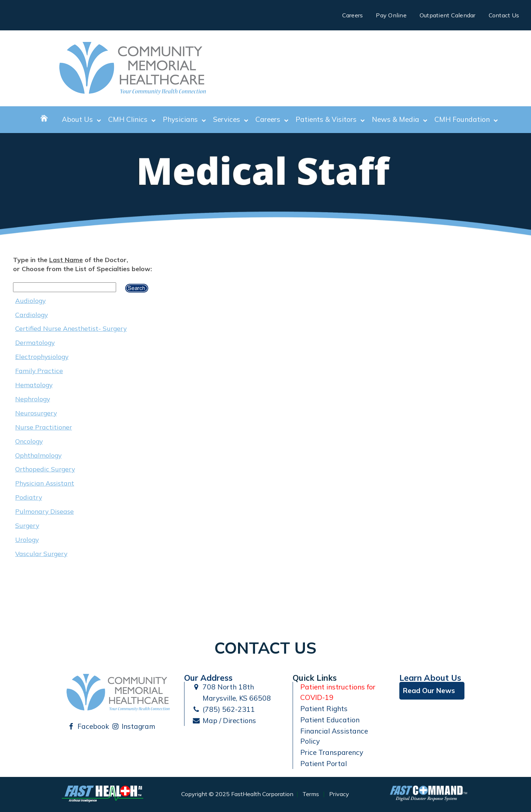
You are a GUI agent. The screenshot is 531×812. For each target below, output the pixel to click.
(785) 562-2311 (223, 709)
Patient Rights (324, 709)
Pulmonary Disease (44, 511)
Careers (353, 15)
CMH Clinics (132, 119)
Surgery (27, 525)
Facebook (88, 726)
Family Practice (39, 371)
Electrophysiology (42, 356)
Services (231, 119)
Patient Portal (324, 764)
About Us (81, 119)
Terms (311, 794)
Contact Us (504, 15)
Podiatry (29, 497)
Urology (27, 539)
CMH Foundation (466, 119)
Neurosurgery (36, 413)
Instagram (133, 726)
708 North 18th (223, 687)
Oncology (29, 441)
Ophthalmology (38, 455)
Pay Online (391, 15)
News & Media (400, 119)
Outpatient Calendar (448, 15)
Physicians (184, 119)
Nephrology (33, 399)
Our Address (208, 678)
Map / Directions (224, 721)
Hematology (34, 385)
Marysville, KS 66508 (231, 698)
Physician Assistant (45, 483)
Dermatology (35, 342)
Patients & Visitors (330, 119)
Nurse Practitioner (44, 427)
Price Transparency (332, 752)
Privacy (339, 794)
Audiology (30, 300)
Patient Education (330, 720)
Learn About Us (430, 678)
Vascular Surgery (41, 554)
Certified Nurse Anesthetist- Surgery (71, 328)
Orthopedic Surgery (45, 469)
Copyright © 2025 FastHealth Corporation (237, 794)
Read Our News (429, 691)
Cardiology (31, 315)
